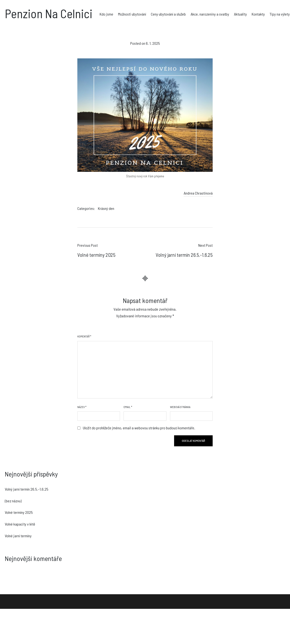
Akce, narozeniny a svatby (210, 14)
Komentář (84, 336)
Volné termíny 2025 (19, 512)
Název (82, 407)
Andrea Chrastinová (198, 193)
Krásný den (106, 208)
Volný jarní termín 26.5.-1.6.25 (27, 489)
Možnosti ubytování (132, 14)
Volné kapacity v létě (20, 524)
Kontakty (258, 14)
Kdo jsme (106, 14)
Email (128, 407)
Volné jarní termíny (18, 536)
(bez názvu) (13, 501)
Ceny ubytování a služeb (168, 14)
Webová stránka (180, 407)
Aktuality (240, 14)
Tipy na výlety (280, 14)
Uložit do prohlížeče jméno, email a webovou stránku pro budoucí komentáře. (139, 428)
